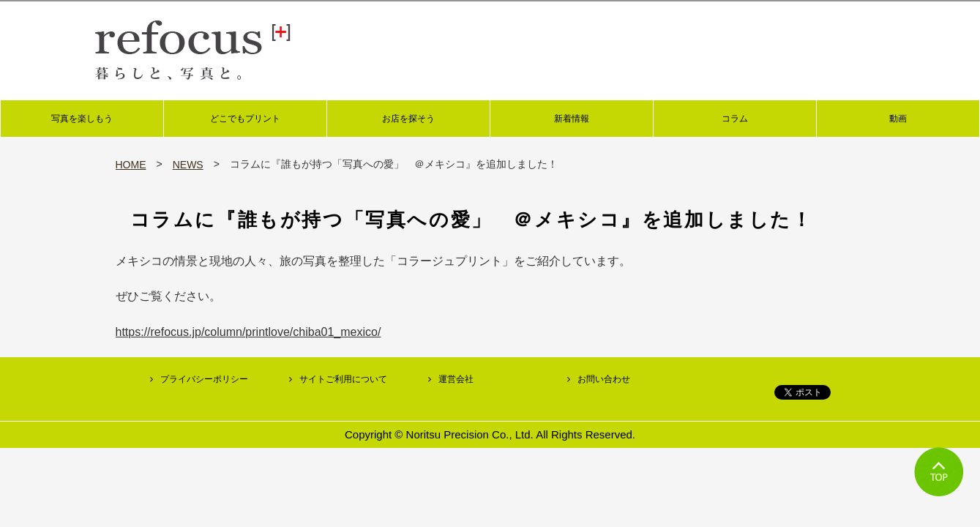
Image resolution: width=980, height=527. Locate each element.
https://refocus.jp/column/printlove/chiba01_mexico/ (248, 332)
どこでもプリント (245, 119)
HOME (131, 165)
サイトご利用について (343, 379)
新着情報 (572, 119)
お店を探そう (408, 119)
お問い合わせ (604, 379)
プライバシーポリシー (204, 379)
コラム (735, 119)
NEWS (188, 165)
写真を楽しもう (82, 119)
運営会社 (456, 379)
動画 (898, 119)
